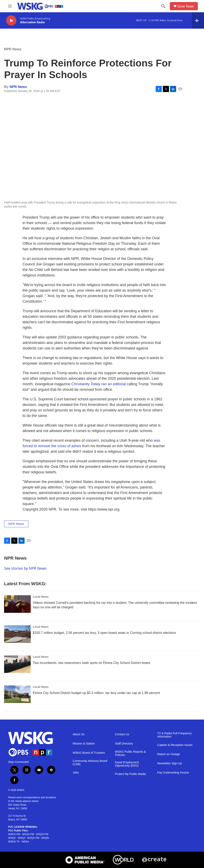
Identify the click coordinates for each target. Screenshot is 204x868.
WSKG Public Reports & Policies (130, 753)
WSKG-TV (14, 842)
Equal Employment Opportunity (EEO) (127, 764)
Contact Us (122, 734)
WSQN (45, 838)
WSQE (12, 838)
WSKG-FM (14, 834)
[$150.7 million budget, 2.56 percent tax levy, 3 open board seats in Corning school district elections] (17, 634)
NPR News (13, 49)
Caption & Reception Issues (175, 745)
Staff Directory (124, 744)
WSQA (22, 838)
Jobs (76, 773)
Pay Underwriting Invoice (173, 773)
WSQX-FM (28, 834)
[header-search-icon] (163, 6)
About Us (79, 734)
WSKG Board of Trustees (89, 753)
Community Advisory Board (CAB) (90, 763)
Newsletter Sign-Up (170, 763)
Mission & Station (84, 744)
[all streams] (198, 20)
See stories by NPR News (25, 568)
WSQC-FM (33, 838)
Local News (41, 597)
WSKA (25, 842)
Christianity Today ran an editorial (99, 384)
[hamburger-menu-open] (10, 6)
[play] (11, 21)
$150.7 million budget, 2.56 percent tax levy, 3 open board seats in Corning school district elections (104, 633)
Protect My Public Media (130, 774)
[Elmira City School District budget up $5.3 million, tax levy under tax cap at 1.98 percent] (17, 694)
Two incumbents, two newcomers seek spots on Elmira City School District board (91, 663)
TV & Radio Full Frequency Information (175, 735)
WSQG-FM (42, 834)
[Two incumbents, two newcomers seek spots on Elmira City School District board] (17, 664)
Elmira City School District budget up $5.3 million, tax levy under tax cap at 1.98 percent (96, 693)
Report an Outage (169, 754)
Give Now (186, 6)
